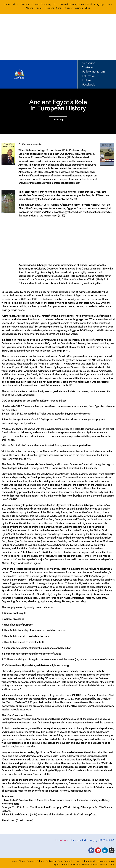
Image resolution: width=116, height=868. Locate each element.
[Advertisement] (58, 37)
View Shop (58, 120)
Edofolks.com (63, 840)
